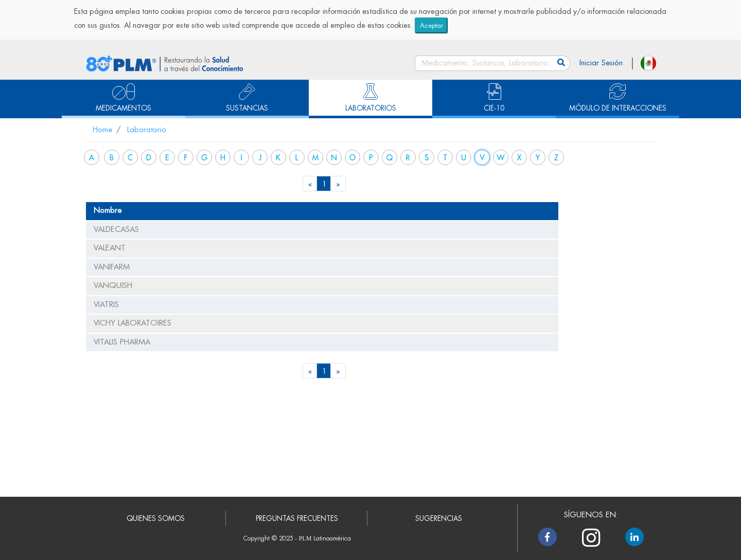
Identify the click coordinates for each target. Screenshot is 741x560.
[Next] (338, 184)
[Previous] (310, 184)
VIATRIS (106, 305)
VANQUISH (113, 286)
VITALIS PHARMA (122, 342)
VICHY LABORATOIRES (133, 323)
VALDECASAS (116, 230)
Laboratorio (147, 130)
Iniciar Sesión (601, 63)
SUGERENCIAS (439, 519)
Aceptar (431, 25)
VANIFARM (112, 267)
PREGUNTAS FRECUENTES (297, 519)
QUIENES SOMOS (156, 519)
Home (102, 130)
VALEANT (110, 248)
